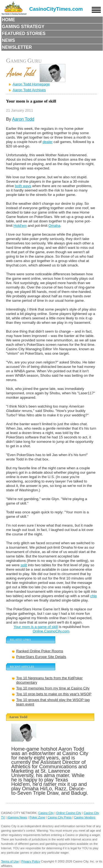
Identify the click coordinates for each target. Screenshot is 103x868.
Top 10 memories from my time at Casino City (53, 688)
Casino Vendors (85, 817)
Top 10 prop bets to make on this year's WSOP (54, 694)
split (24, 565)
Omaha (54, 226)
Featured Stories (24, 33)
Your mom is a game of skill (36, 627)
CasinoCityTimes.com (56, 9)
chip (93, 596)
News (9, 40)
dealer (48, 142)
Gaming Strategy (23, 27)
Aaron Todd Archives (29, 90)
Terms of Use (10, 861)
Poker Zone (37, 817)
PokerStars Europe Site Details (41, 657)
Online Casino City (69, 813)
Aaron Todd (23, 119)
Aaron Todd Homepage (31, 84)
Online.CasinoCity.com (51, 631)
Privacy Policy (31, 861)
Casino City (46, 813)
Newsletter (17, 47)
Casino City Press (59, 817)
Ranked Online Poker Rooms (40, 651)
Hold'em (20, 226)
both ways (23, 186)
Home (9, 20)
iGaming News (17, 817)
